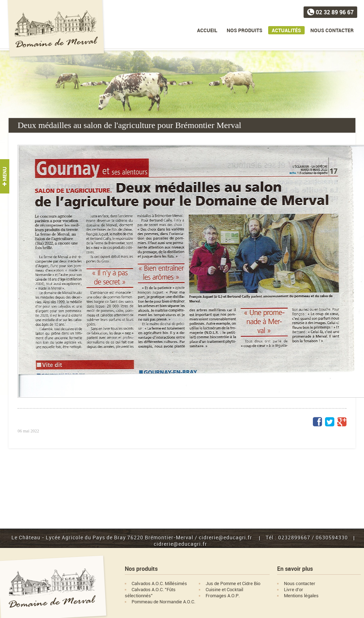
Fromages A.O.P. (223, 596)
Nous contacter (332, 30)
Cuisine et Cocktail (224, 590)
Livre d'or (294, 590)
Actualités (286, 30)
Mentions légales (301, 596)
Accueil (207, 30)
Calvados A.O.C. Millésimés (159, 583)
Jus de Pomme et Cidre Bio (233, 583)
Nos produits (245, 30)
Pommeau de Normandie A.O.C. (163, 602)
